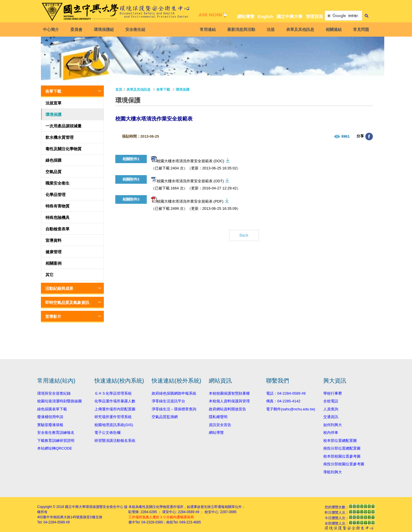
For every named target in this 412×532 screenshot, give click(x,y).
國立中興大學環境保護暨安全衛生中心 (94, 507)
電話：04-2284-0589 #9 (286, 393)
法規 (269, 29)
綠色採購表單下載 (52, 409)
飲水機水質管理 (60, 137)
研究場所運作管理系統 (113, 417)
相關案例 (54, 263)
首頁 (119, 90)
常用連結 (206, 29)
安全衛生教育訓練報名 (56, 433)
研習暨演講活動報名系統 (115, 441)
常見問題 (360, 29)
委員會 (78, 29)
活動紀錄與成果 (59, 288)
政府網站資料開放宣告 (227, 409)
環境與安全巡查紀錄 (54, 393)
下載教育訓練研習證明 (56, 441)
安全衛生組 (137, 29)
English (266, 16)
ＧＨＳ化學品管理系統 (113, 393)
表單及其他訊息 (299, 29)
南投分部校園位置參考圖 (344, 464)
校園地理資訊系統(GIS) (114, 425)
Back (244, 235)
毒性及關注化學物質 (64, 149)
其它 (49, 275)
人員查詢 (331, 409)
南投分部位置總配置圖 (342, 448)
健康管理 (54, 252)
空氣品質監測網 (165, 417)
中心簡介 (52, 29)
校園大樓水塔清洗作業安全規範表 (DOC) (188, 160)
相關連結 (332, 29)
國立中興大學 (290, 16)
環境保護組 (105, 29)
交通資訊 (331, 417)
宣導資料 (54, 240)
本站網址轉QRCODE (55, 448)
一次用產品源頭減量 (64, 126)
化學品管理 (56, 195)
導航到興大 (333, 472)
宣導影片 (53, 317)
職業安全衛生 (58, 183)
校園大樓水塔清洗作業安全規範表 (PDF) (187, 200)
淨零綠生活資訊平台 (168, 401)
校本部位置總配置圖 (340, 441)
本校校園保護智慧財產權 (229, 393)
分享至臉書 (369, 137)
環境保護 (54, 114)
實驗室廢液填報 (50, 425)
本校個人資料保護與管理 (229, 401)
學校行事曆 (333, 393)
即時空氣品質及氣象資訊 (67, 302)
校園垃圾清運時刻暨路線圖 (60, 401)
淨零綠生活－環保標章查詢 (174, 409)
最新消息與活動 (240, 29)
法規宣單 (54, 103)
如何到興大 (333, 425)
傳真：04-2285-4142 (283, 401)
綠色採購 (54, 160)
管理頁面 (314, 16)
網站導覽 (246, 16)
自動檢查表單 (58, 229)
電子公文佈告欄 (107, 433)
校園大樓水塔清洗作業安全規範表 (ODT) (188, 180)
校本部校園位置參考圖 (342, 456)
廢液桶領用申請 (50, 417)
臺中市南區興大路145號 (61, 517)
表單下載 (53, 91)
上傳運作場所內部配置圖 (115, 409)
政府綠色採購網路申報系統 (174, 393)
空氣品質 (54, 172)
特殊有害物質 (58, 206)
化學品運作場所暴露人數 (115, 401)
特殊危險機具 (58, 217)
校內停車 (331, 433)
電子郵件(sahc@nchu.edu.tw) (291, 409)
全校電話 (331, 401)
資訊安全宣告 (220, 425)
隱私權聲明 (218, 417)
